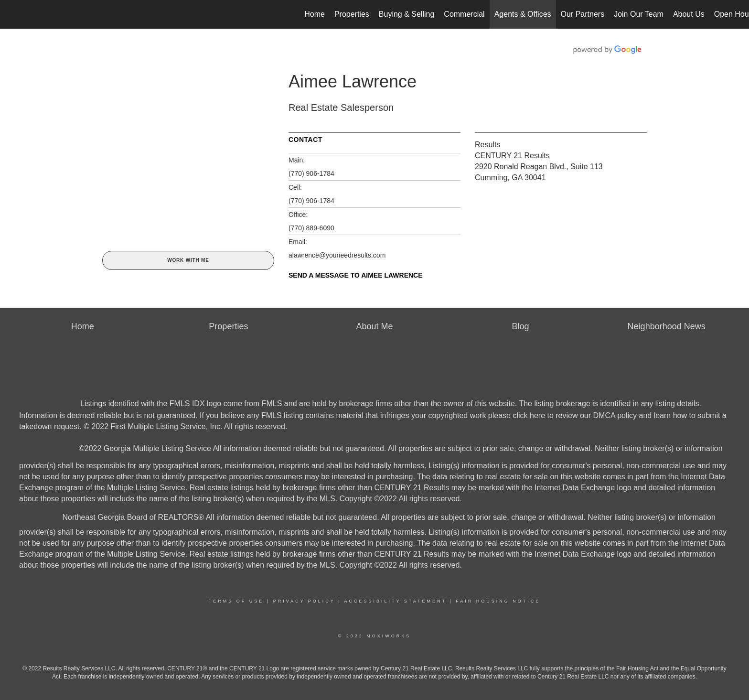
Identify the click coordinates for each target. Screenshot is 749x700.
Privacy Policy (304, 601)
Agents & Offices (523, 14)
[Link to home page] (12, 14)
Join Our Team (639, 14)
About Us (689, 14)
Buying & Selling (407, 14)
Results (487, 145)
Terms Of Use (236, 601)
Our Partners (583, 14)
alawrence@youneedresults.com (337, 255)
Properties (352, 14)
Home (315, 14)
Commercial (464, 14)
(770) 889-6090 (311, 228)
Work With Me (188, 260)
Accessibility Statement (396, 601)
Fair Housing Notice (498, 601)
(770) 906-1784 (311, 173)
